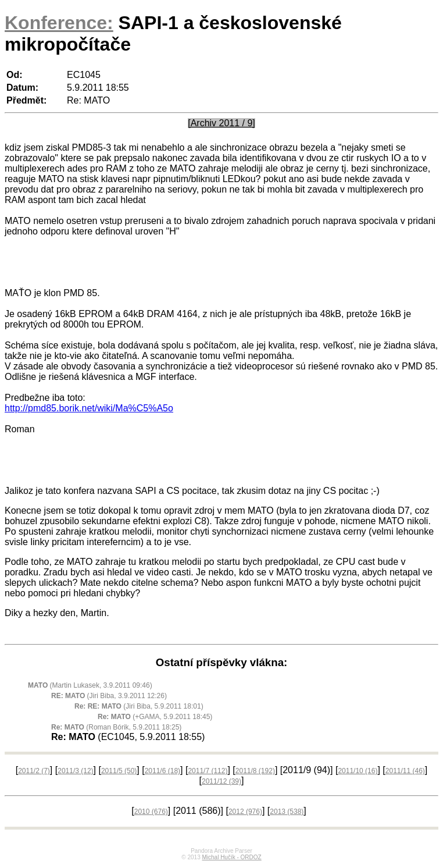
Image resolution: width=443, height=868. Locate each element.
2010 (151, 813)
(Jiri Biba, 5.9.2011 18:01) (139, 708)
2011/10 (358, 773)
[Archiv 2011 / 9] (222, 123)
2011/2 (34, 773)
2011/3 (75, 773)
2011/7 (208, 773)
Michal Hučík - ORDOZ (231, 859)
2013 (287, 813)
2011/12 (222, 783)
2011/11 (405, 773)
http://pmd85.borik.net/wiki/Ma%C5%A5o (89, 408)
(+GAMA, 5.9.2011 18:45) (155, 718)
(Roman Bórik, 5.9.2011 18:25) (116, 729)
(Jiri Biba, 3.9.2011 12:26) (109, 698)
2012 (245, 813)
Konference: (59, 23)
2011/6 (162, 773)
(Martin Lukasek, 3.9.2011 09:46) (90, 687)
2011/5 (119, 773)
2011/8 (255, 773)
